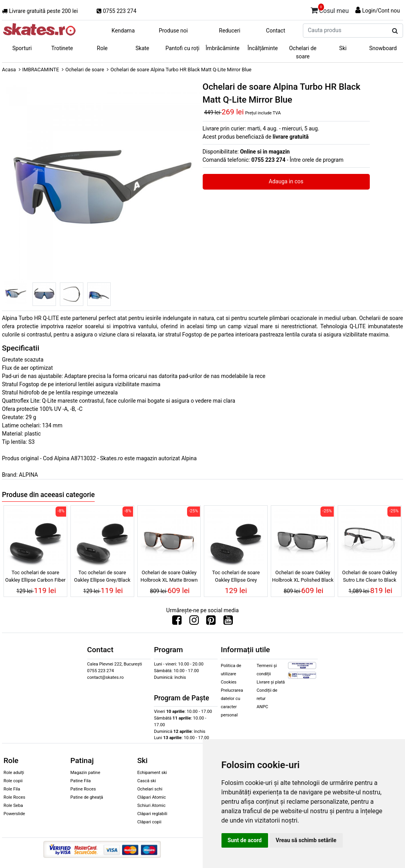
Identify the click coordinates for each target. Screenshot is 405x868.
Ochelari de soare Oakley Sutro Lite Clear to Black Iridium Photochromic (369, 577)
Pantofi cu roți (183, 48)
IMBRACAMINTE (41, 70)
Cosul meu (330, 9)
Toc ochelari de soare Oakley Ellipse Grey (236, 576)
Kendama (123, 31)
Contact (276, 31)
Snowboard (383, 48)
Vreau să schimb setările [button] (306, 840)
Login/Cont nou (381, 11)
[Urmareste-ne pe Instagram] (194, 622)
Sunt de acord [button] (245, 840)
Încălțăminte (263, 48)
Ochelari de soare (303, 52)
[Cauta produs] (395, 31)
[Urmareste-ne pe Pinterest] (211, 622)
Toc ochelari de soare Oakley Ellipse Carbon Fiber (35, 576)
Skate (142, 48)
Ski (343, 48)
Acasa (9, 70)
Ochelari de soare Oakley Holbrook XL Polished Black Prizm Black (303, 577)
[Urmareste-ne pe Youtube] (228, 622)
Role (102, 48)
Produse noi (173, 31)
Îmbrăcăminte (223, 48)
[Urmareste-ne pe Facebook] (177, 622)
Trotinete (62, 48)
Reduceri (230, 31)
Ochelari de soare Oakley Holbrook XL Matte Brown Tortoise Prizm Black (169, 577)
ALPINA (28, 475)
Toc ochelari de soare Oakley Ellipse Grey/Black (102, 576)
